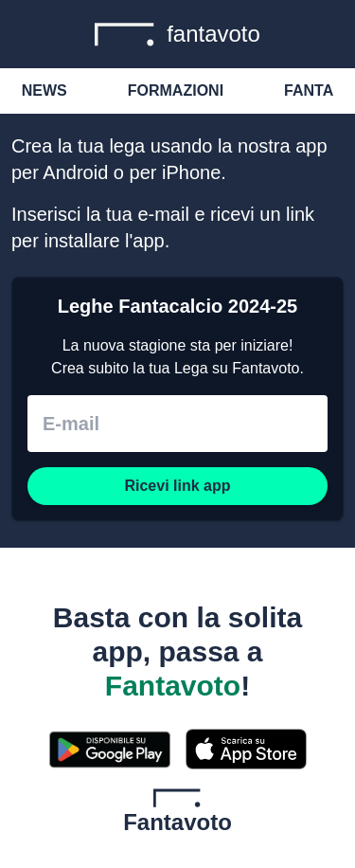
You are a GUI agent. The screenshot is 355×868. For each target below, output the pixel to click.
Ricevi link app (177, 486)
